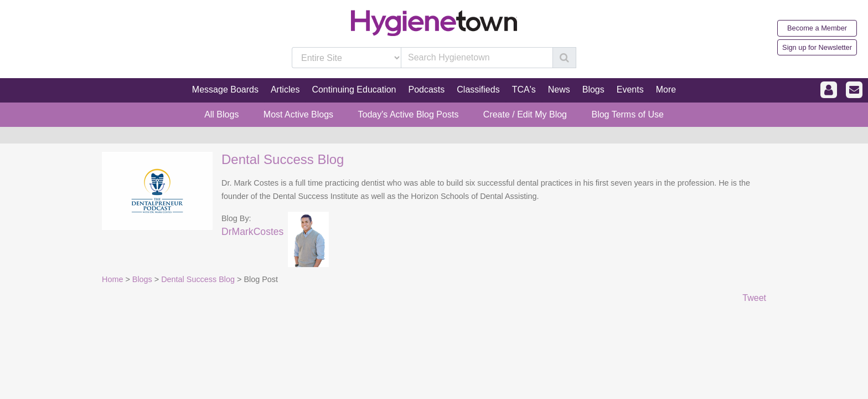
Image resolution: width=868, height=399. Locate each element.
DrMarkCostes (252, 232)
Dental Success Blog (283, 159)
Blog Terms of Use (627, 114)
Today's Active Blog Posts (409, 114)
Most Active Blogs (298, 114)
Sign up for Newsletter (817, 47)
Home (112, 279)
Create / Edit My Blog (525, 114)
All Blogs (221, 114)
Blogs (142, 279)
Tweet (754, 298)
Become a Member (817, 28)
